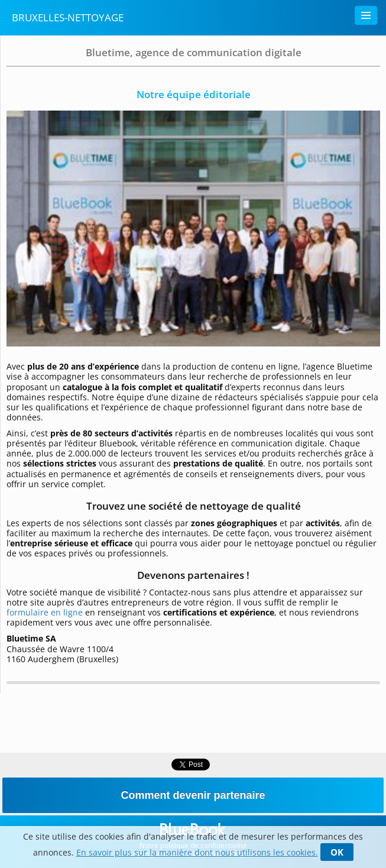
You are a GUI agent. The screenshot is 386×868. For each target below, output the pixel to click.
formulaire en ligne (46, 612)
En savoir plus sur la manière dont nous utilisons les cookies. (197, 852)
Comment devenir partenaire (193, 795)
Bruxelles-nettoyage (68, 17)
